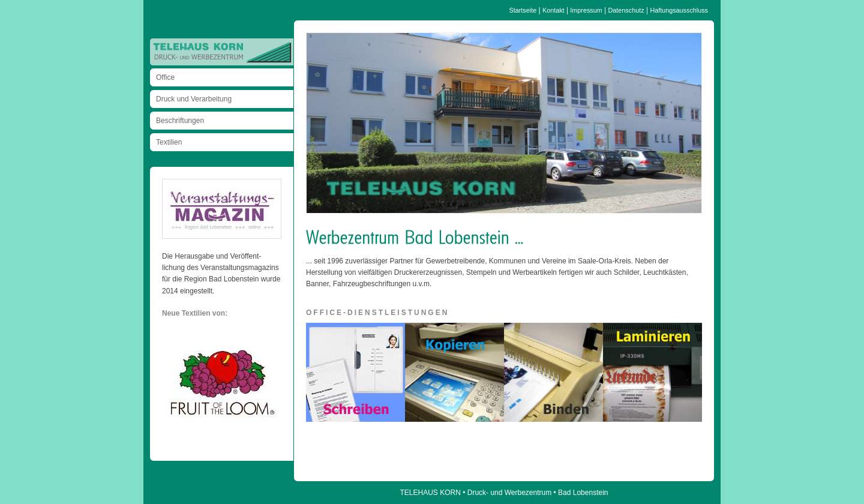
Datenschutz (626, 10)
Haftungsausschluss (679, 10)
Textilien (169, 142)
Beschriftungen (180, 121)
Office (165, 77)
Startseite (523, 10)
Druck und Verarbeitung (194, 99)
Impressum (586, 10)
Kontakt (553, 10)
